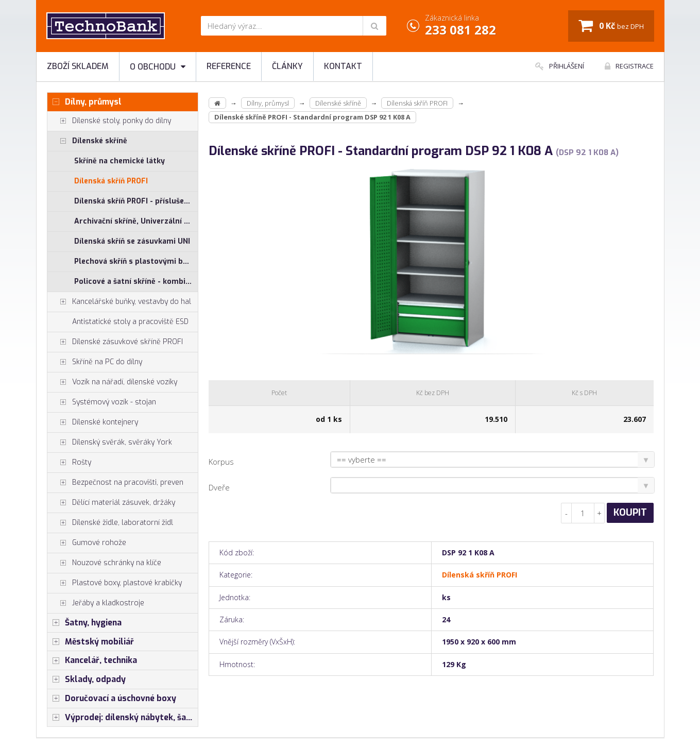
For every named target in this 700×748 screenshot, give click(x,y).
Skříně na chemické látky (119, 161)
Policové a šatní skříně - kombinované (136, 282)
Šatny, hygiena (84, 623)
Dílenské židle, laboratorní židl (110, 523)
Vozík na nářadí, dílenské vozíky (112, 382)
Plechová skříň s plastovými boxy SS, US (136, 261)
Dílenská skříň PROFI (111, 181)
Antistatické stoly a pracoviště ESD (130, 322)
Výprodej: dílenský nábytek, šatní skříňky (123, 718)
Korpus (221, 462)
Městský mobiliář (91, 642)
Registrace (629, 66)
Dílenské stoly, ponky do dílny (109, 121)
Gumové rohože (87, 543)
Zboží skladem (78, 66)
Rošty (69, 463)
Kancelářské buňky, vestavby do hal (119, 302)
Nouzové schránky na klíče (104, 563)
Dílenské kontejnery (93, 422)
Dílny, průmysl (84, 102)
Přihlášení (560, 66)
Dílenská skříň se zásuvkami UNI (132, 241)
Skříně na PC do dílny (95, 362)
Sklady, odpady (87, 679)
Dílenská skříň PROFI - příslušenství (136, 201)
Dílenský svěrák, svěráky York (110, 443)
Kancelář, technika (92, 660)
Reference (229, 66)
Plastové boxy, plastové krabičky (115, 583)
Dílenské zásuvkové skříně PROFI (115, 342)
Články (287, 66)
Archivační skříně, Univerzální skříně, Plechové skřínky (136, 221)
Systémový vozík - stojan (102, 402)
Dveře (219, 487)
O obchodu (158, 67)
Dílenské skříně (87, 141)
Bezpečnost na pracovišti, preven (115, 483)
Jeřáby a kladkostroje (96, 603)
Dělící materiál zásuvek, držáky (111, 503)
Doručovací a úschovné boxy (112, 699)
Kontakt (343, 66)
